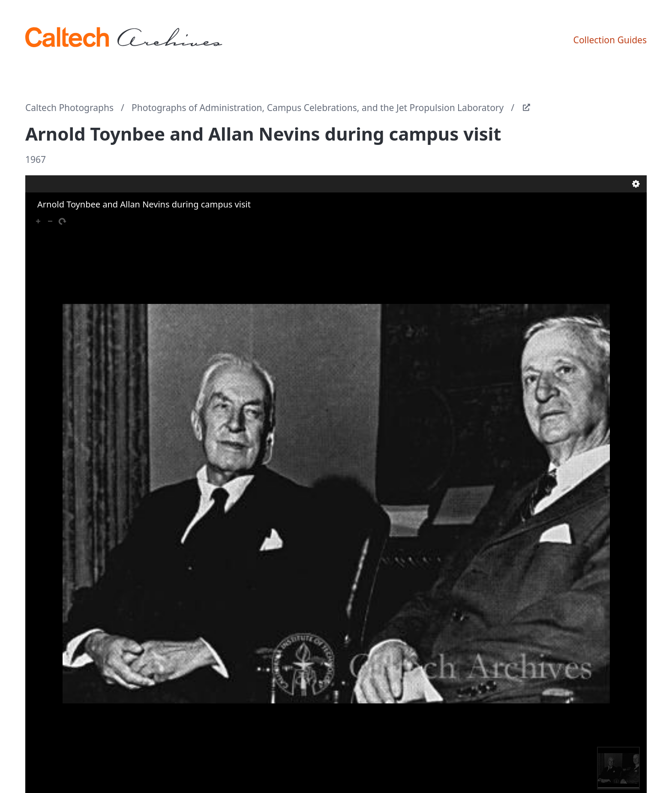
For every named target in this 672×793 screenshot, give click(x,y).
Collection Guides (610, 40)
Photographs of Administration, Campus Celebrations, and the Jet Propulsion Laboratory (318, 108)
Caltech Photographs (69, 108)
